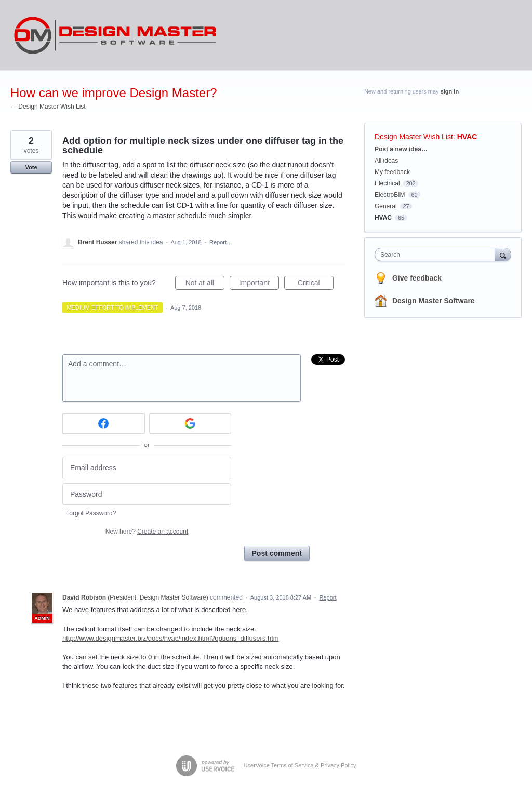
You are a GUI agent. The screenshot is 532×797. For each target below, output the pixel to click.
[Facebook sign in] (104, 423)
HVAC (467, 137)
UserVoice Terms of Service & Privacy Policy (300, 765)
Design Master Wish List (414, 137)
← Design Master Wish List (48, 107)
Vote (31, 167)
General (386, 206)
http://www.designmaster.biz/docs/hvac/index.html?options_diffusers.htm (171, 638)
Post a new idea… (401, 149)
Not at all (205, 284)
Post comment (277, 553)
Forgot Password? (91, 513)
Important (259, 284)
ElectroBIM (390, 195)
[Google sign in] (190, 423)
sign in (450, 91)
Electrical (387, 183)
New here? (147, 532)
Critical (316, 284)
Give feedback (417, 278)
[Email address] (147, 468)
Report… (221, 242)
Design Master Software (434, 301)
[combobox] (437, 255)
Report (328, 597)
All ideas (386, 161)
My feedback (392, 172)
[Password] (147, 494)
